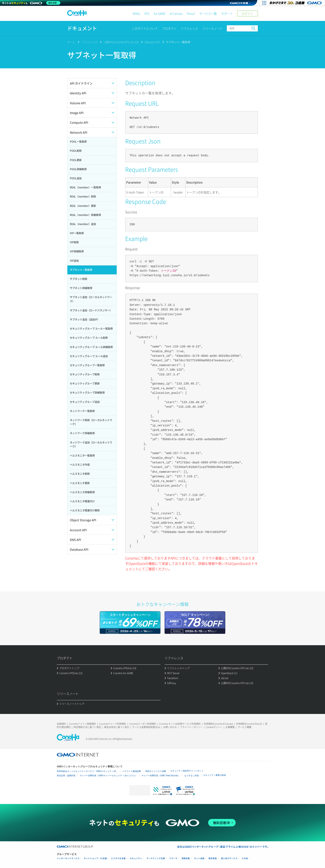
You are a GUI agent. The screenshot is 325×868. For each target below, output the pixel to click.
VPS (147, 13)
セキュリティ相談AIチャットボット (187, 771)
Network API (152, 42)
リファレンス (189, 28)
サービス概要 (245, 727)
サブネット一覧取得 (178, 42)
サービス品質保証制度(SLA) (146, 727)
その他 (245, 858)
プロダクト (169, 28)
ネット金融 (199, 858)
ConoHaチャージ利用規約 (113, 724)
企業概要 (230, 727)
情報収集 (186, 858)
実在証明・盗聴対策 (66, 776)
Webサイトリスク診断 (156, 771)
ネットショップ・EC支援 (95, 858)
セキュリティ (136, 858)
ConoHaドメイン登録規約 (82, 724)
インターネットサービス (68, 858)
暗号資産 (213, 858)
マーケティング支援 (156, 858)
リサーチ (173, 858)
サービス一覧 (208, 13)
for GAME (160, 13)
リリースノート (212, 28)
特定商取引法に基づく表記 (87, 727)
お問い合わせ (170, 727)
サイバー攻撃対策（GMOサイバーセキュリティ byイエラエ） (109, 776)
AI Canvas (176, 13)
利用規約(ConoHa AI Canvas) (218, 724)
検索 (253, 28)
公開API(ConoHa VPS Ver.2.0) (121, 42)
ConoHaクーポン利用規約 (143, 724)
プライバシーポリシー (191, 727)
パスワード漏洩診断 (132, 771)
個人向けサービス (229, 858)
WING (136, 13)
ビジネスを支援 (118, 858)
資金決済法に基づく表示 (117, 727)
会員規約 (61, 724)
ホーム (71, 42)
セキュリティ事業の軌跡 (215, 775)
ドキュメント (82, 28)
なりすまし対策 (192, 776)
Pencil (191, 13)
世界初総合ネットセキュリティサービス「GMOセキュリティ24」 (87, 771)
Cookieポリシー (214, 727)
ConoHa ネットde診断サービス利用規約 (180, 724)
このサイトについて (145, 28)
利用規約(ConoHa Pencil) (249, 724)
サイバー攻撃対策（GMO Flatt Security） (161, 776)
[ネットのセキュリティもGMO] (32, 3)
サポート (227, 13)
